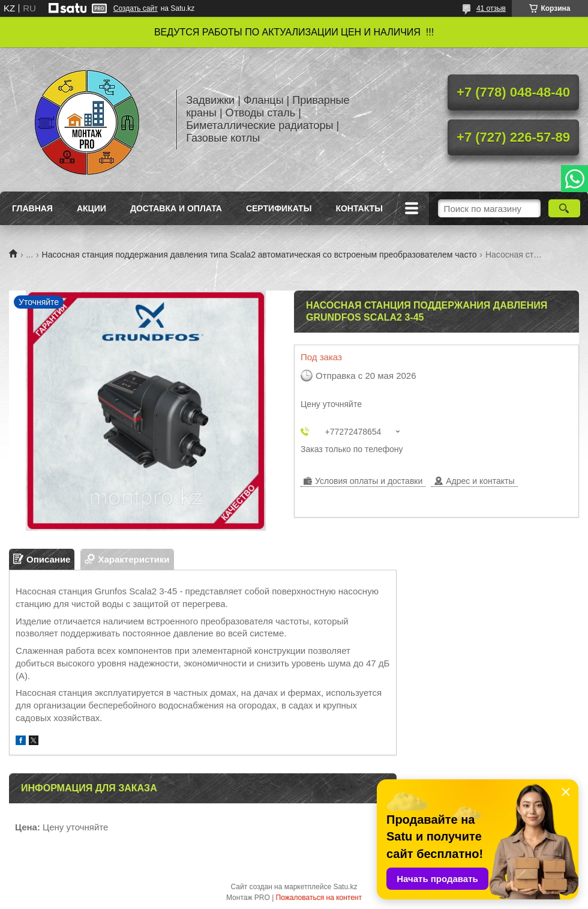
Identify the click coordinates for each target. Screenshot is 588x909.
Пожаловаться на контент (319, 898)
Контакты (359, 208)
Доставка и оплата (176, 208)
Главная (32, 208)
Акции (91, 208)
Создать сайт (136, 8)
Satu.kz (345, 887)
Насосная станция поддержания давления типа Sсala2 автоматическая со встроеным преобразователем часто (259, 255)
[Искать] (564, 208)
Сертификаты (279, 208)
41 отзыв (491, 8)
